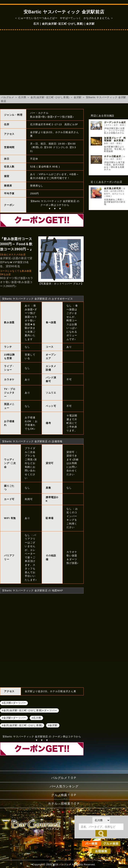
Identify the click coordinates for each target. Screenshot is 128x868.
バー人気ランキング (64, 786)
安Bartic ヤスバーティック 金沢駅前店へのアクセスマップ (42, 640)
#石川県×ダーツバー (14, 703)
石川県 (22, 97)
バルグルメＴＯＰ (64, 778)
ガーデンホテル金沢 (115, 122)
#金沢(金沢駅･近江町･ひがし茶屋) (22, 725)
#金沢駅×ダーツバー (14, 718)
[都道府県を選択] (101, 820)
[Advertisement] (64, 65)
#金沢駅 (53, 725)
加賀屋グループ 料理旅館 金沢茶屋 (115, 139)
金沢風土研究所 (112, 188)
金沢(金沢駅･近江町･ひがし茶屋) (50, 97)
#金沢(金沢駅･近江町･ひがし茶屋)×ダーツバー (29, 710)
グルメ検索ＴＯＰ (64, 795)
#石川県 (36, 718)
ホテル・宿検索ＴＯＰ (64, 804)
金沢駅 (78, 97)
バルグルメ (8, 97)
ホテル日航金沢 (112, 156)
